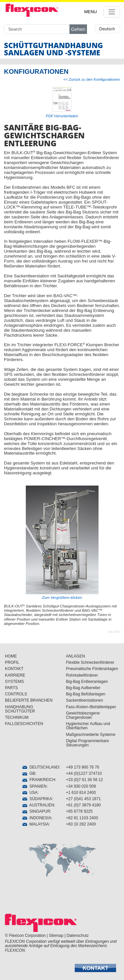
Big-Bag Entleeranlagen (87, 682)
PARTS (11, 688)
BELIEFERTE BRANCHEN (29, 700)
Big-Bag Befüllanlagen (86, 694)
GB (29, 773)
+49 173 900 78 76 (83, 767)
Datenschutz (78, 936)
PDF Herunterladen (62, 116)
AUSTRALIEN (38, 805)
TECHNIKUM (17, 717)
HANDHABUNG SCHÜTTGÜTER (20, 709)
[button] (95, 968)
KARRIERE (15, 675)
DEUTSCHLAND (41, 767)
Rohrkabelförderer (82, 675)
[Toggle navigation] (112, 12)
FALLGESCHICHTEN (24, 724)
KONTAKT (14, 669)
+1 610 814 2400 (81, 793)
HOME (11, 656)
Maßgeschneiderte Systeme (91, 735)
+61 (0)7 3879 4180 (83, 805)
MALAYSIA (36, 824)
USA (30, 793)
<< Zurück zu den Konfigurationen (92, 79)
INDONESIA (37, 818)
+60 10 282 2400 (81, 824)
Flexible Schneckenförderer (90, 662)
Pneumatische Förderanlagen (92, 669)
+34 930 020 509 (81, 786)
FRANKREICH (39, 780)
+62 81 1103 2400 (82, 818)
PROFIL (12, 662)
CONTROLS (16, 694)
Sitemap (56, 936)
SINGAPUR (36, 811)
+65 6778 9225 (79, 811)
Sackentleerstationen (85, 700)
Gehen (78, 29)
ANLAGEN (76, 656)
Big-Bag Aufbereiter (83, 688)
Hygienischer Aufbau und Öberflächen (88, 726)
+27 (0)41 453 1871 (83, 799)
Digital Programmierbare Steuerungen (88, 743)
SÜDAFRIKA (37, 799)
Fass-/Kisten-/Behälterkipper (91, 707)
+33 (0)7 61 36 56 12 (85, 780)
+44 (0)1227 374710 (84, 773)
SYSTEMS (14, 682)
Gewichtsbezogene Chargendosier (83, 715)
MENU (91, 12)
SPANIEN (34, 786)
